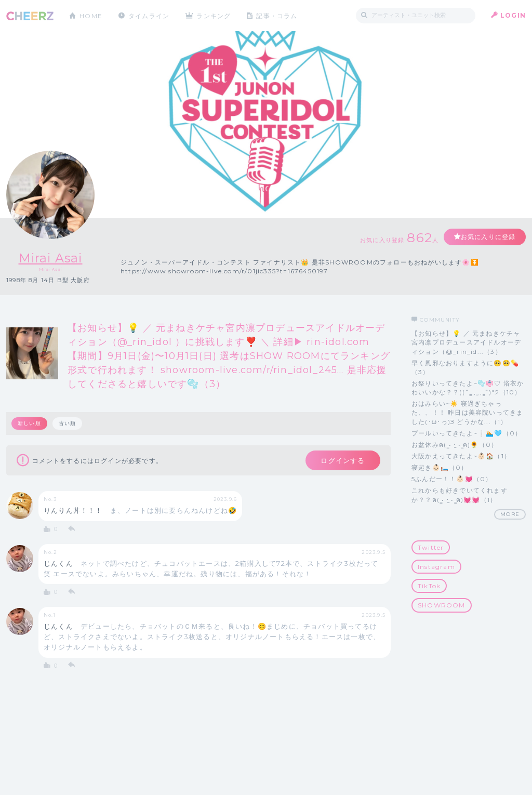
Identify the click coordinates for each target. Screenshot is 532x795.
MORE (510, 514)
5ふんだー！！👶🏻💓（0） (452, 479)
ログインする (343, 460)
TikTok (429, 586)
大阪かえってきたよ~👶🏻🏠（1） (461, 456)
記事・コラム (278, 15)
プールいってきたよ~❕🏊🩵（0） (467, 433)
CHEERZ (30, 16)
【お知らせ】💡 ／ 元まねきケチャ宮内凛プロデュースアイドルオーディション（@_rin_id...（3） (466, 342)
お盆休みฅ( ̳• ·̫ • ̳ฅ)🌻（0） (455, 445)
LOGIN (513, 15)
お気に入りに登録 (488, 237)
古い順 (68, 423)
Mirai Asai (51, 258)
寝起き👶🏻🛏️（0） (440, 467)
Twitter (431, 547)
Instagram (436, 567)
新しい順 (29, 423)
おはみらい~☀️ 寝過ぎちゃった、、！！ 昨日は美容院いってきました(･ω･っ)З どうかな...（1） (467, 412)
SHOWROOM (442, 605)
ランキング (215, 15)
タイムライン (149, 15)
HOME (91, 15)
